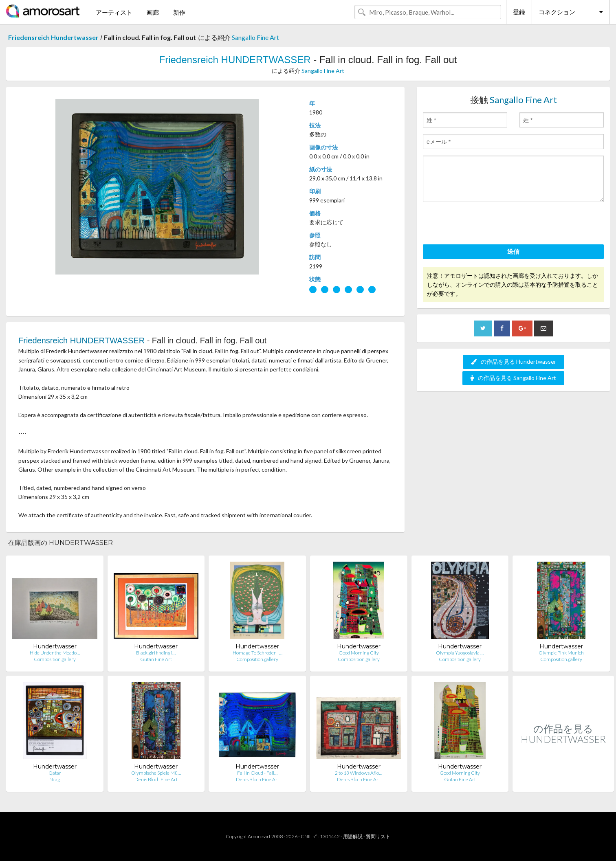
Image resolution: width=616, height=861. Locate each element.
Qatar (55, 773)
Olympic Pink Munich (561, 653)
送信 (513, 251)
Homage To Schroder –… (257, 653)
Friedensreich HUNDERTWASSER (235, 60)
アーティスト (114, 12)
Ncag (55, 779)
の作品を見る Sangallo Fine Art (513, 378)
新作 (179, 12)
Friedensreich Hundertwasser (53, 37)
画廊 (153, 12)
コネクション (557, 12)
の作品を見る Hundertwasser (514, 361)
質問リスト (378, 836)
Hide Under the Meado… (55, 653)
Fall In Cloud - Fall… (257, 773)
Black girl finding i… (156, 653)
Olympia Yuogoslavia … (460, 653)
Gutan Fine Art (156, 659)
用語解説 (353, 836)
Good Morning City (359, 653)
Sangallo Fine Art (255, 37)
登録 (519, 12)
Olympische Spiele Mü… (156, 773)
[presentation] (485, 224)
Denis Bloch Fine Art (156, 779)
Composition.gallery (55, 659)
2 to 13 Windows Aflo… (359, 773)
